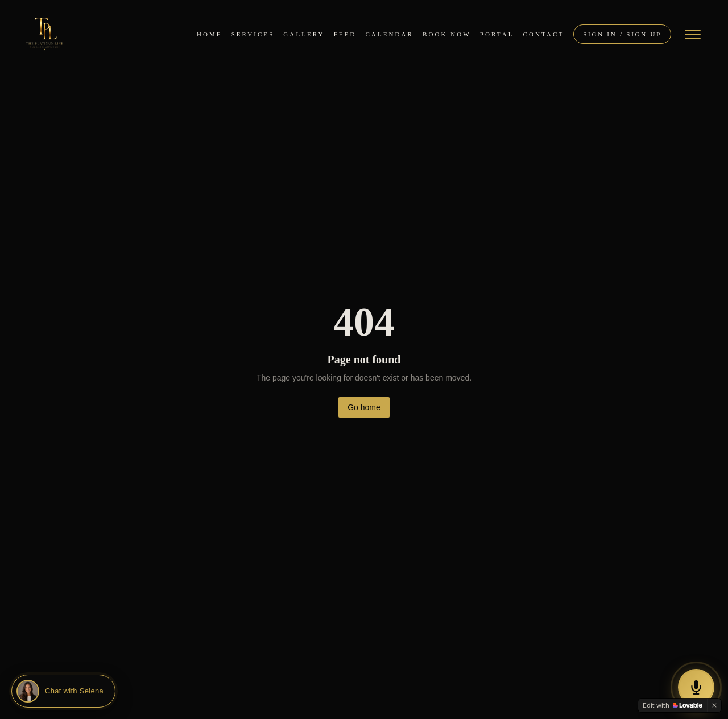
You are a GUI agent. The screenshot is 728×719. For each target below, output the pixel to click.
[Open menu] (693, 34)
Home (210, 34)
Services (253, 34)
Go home (364, 407)
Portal (497, 34)
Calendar (389, 34)
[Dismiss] (714, 705)
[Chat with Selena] (63, 691)
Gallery (304, 34)
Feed (345, 34)
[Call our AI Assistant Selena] (696, 687)
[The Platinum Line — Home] (44, 34)
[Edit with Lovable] (673, 705)
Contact (544, 34)
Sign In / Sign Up (622, 34)
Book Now (447, 34)
